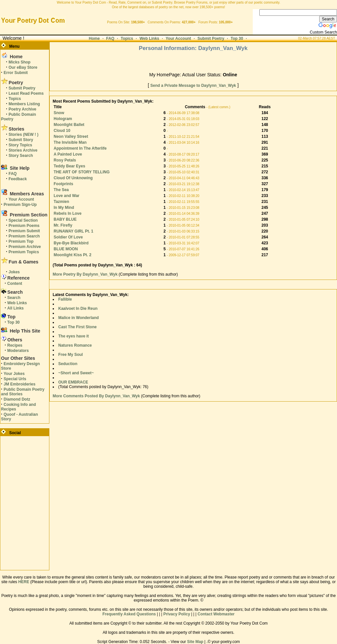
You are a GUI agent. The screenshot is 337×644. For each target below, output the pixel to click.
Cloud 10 (62, 131)
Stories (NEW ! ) (24, 135)
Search (14, 298)
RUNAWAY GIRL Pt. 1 (73, 231)
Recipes (15, 345)
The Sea (61, 190)
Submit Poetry (211, 38)
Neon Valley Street (71, 136)
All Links (15, 308)
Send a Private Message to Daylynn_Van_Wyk (193, 86)
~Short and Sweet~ (76, 373)
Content (15, 284)
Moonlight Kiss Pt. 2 (73, 255)
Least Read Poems (26, 93)
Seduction (68, 364)
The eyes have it (74, 336)
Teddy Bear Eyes (69, 166)
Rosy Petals (65, 160)
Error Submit (16, 73)
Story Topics (20, 145)
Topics (127, 38)
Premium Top (21, 241)
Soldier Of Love (68, 237)
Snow (59, 113)
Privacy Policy (177, 614)
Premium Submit (24, 231)
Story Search (21, 156)
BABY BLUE (65, 219)
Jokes (14, 272)
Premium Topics (24, 252)
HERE (24, 582)
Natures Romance (75, 345)
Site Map (195, 642)
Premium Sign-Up (20, 205)
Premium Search (24, 236)
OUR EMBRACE (73, 382)
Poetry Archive (22, 109)
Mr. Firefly (63, 225)
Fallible (65, 299)
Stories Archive (23, 150)
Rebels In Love (68, 213)
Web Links (149, 38)
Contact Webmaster (216, 614)
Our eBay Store (23, 67)
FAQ (110, 38)
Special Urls (15, 379)
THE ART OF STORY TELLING (82, 172)
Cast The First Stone (78, 327)
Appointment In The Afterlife (80, 148)
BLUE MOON (66, 249)
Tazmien (61, 202)
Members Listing (24, 104)
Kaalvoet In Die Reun (78, 309)
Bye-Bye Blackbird (71, 243)
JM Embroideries (20, 384)
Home (94, 38)
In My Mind (64, 208)
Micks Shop (20, 62)
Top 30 (237, 38)
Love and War (66, 196)
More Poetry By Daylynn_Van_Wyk (86, 274)
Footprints (63, 184)
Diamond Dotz (17, 399)
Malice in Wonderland (78, 318)
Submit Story (21, 140)
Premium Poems (24, 226)
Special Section (23, 220)
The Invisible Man (70, 142)
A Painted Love (68, 154)
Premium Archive (25, 247)
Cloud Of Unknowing (73, 178)
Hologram (63, 119)
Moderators (18, 351)
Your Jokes (14, 374)
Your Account (178, 38)
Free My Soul (71, 355)
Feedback (18, 179)
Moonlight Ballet (69, 125)
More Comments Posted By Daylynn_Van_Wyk (96, 396)
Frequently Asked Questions (129, 614)
